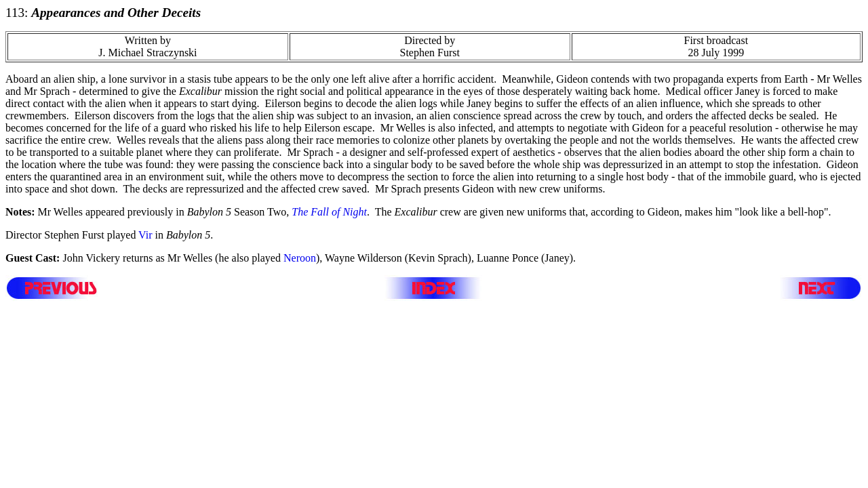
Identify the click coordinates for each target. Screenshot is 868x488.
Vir (145, 235)
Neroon (300, 258)
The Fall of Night (329, 212)
